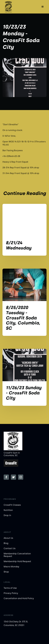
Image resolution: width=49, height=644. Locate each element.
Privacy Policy (11, 593)
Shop (6, 572)
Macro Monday (11, 567)
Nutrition (8, 510)
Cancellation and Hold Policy (19, 598)
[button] (43, 7)
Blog (6, 543)
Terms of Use (10, 588)
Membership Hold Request (17, 561)
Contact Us (10, 548)
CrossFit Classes (12, 505)
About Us (8, 538)
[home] (10, 7)
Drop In (7, 515)
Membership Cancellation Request (17, 555)
